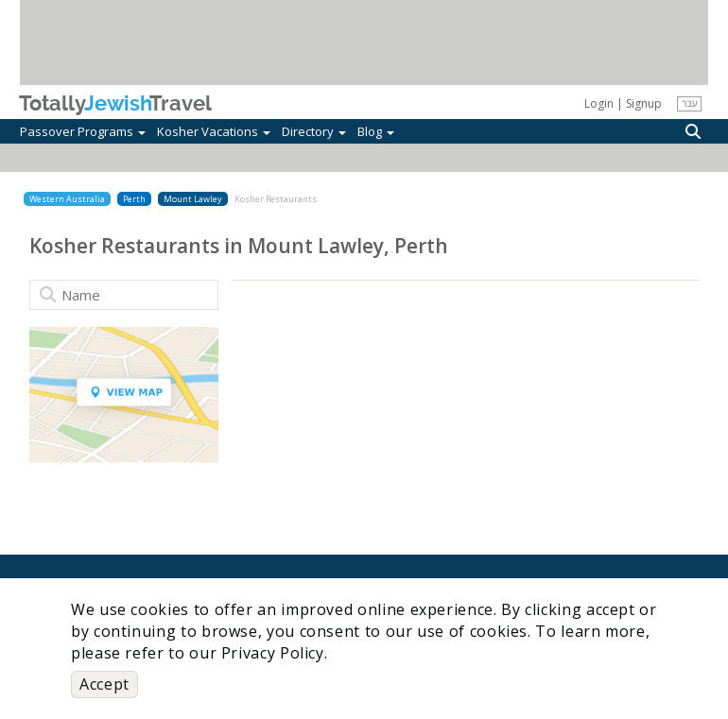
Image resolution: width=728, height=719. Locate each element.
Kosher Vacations (214, 131)
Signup (644, 103)
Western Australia (67, 199)
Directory (314, 131)
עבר (689, 103)
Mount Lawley (193, 199)
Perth (134, 199)
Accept (104, 684)
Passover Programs (83, 131)
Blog (376, 131)
